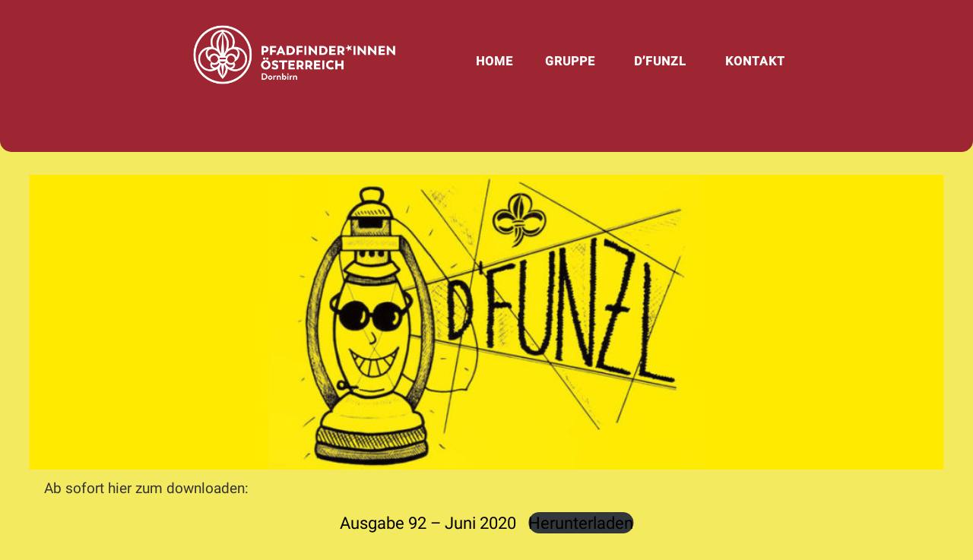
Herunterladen (581, 523)
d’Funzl (660, 61)
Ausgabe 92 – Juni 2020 (428, 523)
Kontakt (755, 61)
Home (494, 61)
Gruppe (570, 61)
